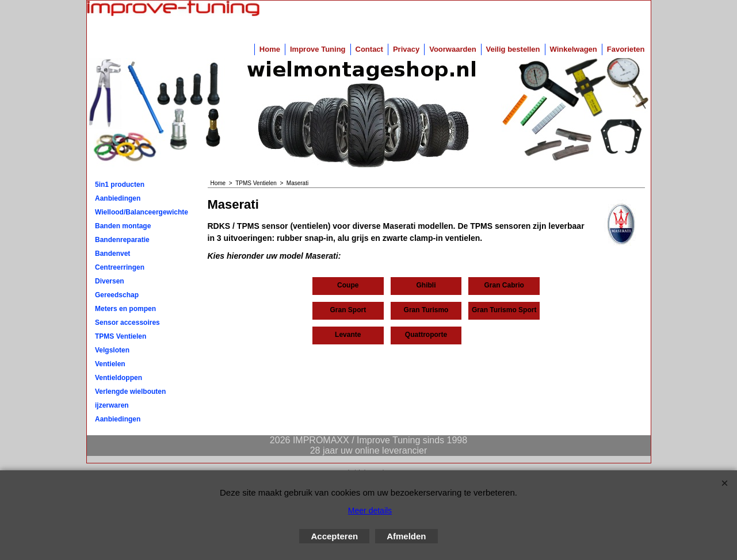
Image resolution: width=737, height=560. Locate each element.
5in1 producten (120, 185)
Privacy (406, 49)
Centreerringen (120, 267)
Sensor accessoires (127, 323)
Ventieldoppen (119, 378)
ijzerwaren (112, 405)
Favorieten (626, 49)
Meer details (370, 511)
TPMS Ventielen (121, 336)
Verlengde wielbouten (130, 392)
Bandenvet (112, 254)
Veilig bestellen (513, 49)
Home (270, 49)
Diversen (110, 281)
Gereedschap (117, 295)
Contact (369, 49)
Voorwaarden (452, 49)
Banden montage (123, 226)
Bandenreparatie (122, 240)
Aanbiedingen (118, 198)
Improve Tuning (318, 49)
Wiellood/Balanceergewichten (142, 212)
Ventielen (110, 364)
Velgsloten (112, 350)
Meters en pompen (125, 309)
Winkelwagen (574, 49)
